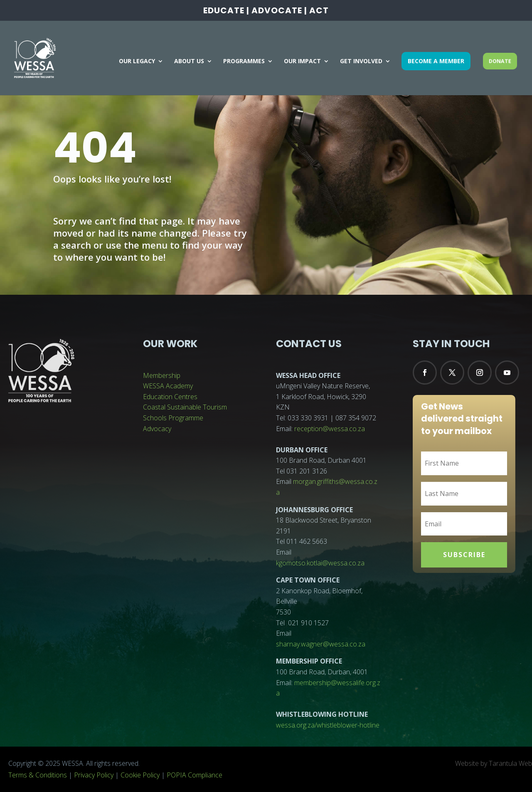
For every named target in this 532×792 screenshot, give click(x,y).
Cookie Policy (140, 775)
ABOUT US (189, 62)
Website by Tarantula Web (494, 763)
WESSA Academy (168, 386)
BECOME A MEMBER (436, 61)
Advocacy (157, 429)
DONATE (500, 61)
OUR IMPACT (302, 62)
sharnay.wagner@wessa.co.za (321, 644)
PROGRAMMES (244, 62)
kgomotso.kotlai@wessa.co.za (320, 563)
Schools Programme (173, 418)
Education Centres (170, 397)
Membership (162, 375)
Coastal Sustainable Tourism (185, 407)
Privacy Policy (94, 775)
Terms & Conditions (38, 775)
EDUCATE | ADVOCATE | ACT (266, 11)
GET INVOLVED (361, 62)
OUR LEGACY (137, 62)
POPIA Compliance (195, 775)
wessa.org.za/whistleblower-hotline (328, 725)
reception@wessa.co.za (330, 429)
